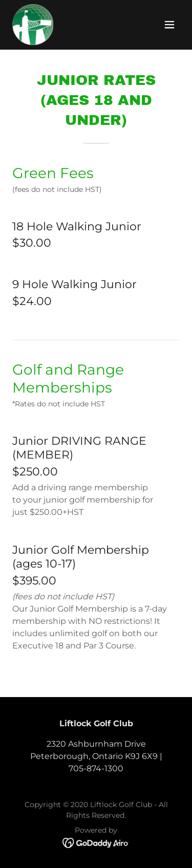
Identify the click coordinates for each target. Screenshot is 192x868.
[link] (33, 25)
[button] (169, 25)
